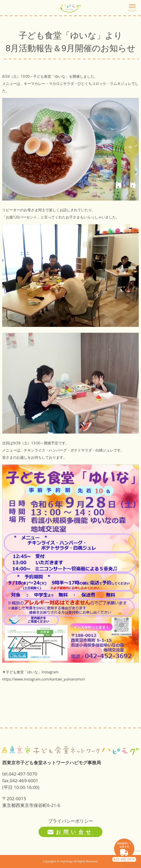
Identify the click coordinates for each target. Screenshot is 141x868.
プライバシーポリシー (71, 821)
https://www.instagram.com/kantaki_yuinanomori (44, 679)
